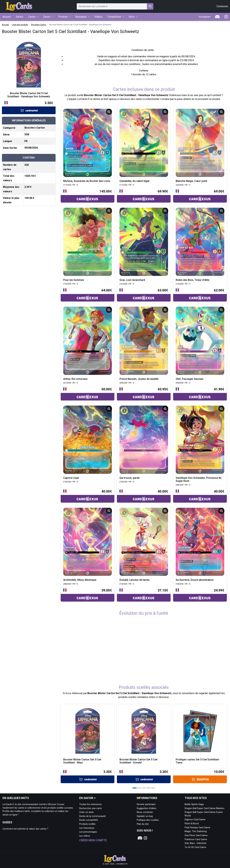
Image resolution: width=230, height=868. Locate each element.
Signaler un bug (145, 816)
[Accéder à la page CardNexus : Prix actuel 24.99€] (200, 595)
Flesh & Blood (192, 824)
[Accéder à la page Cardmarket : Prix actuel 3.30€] (29, 107)
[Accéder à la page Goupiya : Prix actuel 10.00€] (200, 776)
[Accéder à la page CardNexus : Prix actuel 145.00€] (88, 196)
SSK (27, 134)
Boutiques (81, 17)
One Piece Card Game (196, 835)
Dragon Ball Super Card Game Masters (205, 808)
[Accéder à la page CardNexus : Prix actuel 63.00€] (144, 295)
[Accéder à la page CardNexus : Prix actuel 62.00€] (200, 295)
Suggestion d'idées (146, 808)
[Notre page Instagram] (146, 838)
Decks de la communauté (92, 816)
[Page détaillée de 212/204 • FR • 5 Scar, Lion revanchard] (144, 242)
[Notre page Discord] (139, 838)
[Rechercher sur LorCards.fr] (150, 6)
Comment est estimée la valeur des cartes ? (25, 829)
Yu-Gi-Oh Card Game (195, 847)
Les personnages (88, 832)
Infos (132, 17)
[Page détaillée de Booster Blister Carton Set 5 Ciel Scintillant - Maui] (88, 731)
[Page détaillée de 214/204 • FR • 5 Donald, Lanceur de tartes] (144, 542)
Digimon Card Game (195, 820)
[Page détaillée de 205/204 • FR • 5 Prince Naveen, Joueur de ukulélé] (144, 341)
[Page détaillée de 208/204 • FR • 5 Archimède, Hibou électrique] (88, 542)
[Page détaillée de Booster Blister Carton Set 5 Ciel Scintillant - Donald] (144, 731)
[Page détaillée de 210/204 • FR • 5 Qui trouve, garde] (144, 440)
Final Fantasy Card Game (197, 828)
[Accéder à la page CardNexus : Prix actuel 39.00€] (88, 595)
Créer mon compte (93, 840)
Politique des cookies (148, 820)
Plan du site (143, 824)
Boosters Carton (39, 25)
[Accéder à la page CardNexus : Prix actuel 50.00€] (88, 394)
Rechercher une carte (90, 808)
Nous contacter (145, 812)
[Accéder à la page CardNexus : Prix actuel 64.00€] (88, 295)
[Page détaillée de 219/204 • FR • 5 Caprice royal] (88, 440)
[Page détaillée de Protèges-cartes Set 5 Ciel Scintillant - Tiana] (200, 731)
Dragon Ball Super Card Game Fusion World (204, 814)
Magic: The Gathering (196, 831)
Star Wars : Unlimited (195, 843)
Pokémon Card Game (196, 839)
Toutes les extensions (90, 804)
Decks (47, 17)
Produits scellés (87, 824)
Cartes (32, 17)
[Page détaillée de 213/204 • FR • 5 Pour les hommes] (88, 242)
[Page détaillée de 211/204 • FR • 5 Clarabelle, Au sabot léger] (144, 143)
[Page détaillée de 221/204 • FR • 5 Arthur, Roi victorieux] (88, 341)
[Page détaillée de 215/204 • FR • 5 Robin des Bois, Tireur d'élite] (200, 242)
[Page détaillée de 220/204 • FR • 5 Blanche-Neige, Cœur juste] (200, 143)
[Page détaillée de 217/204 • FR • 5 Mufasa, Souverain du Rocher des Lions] (88, 143)
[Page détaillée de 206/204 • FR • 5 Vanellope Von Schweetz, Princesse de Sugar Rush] (200, 440)
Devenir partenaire (146, 804)
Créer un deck (86, 812)
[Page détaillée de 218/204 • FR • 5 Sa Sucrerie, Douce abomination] (200, 542)
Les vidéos (85, 836)
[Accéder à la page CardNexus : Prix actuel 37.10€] (144, 595)
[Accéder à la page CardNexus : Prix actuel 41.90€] (200, 394)
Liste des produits (20, 25)
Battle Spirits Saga (194, 804)
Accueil (5, 25)
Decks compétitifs (89, 820)
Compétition (114, 17)
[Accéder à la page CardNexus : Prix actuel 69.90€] (144, 196)
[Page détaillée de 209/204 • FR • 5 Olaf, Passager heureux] (200, 341)
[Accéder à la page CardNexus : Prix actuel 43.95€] (144, 394)
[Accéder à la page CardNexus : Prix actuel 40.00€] (88, 496)
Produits (63, 17)
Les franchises (87, 828)
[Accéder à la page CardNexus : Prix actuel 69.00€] (200, 196)
